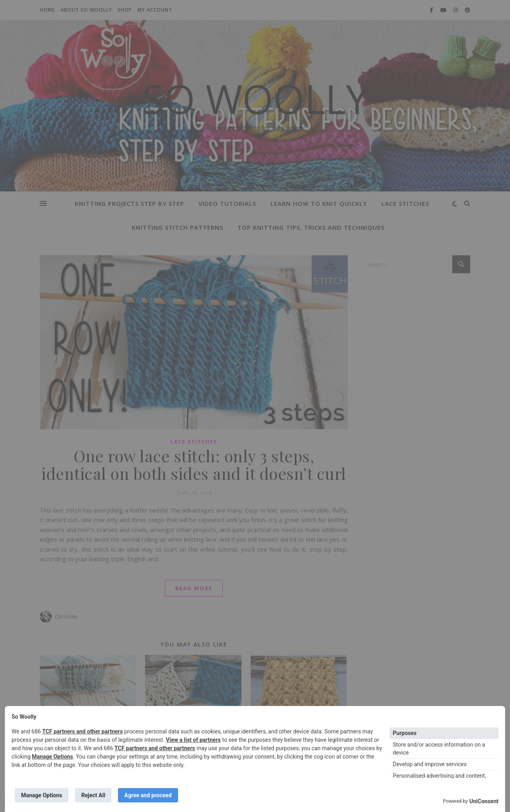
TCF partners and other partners (82, 731)
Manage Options (52, 757)
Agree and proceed (148, 795)
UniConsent (484, 801)
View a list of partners (193, 740)
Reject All (93, 795)
